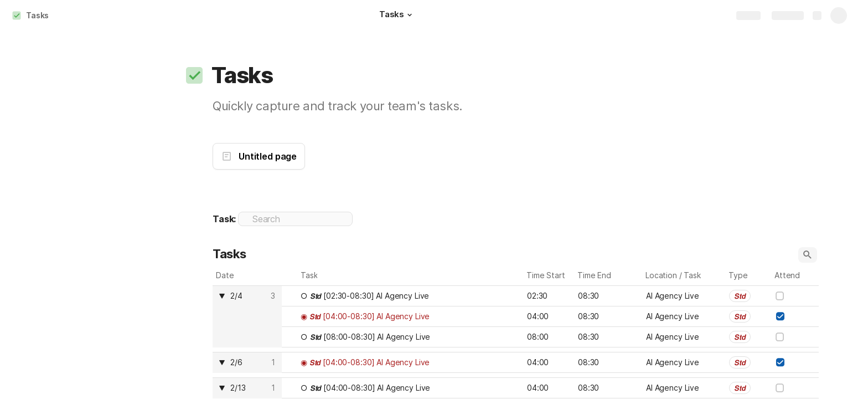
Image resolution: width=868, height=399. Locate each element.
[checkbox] (780, 296)
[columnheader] (247, 316)
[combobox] (749, 296)
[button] (410, 15)
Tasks (37, 15)
